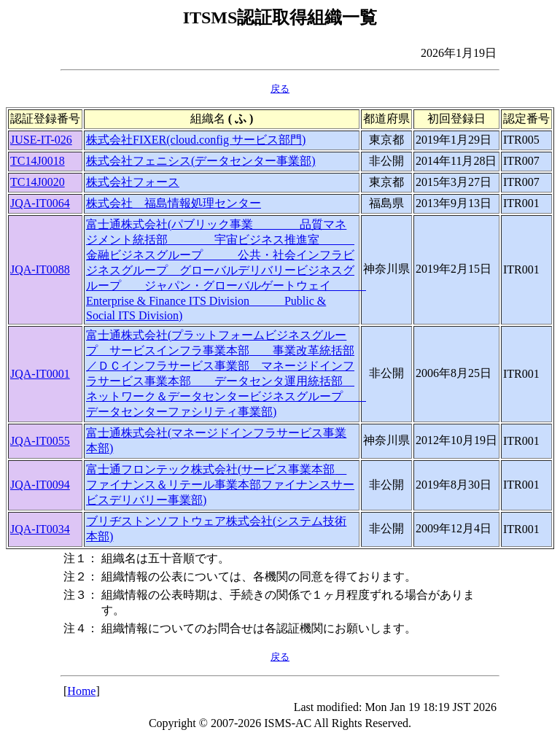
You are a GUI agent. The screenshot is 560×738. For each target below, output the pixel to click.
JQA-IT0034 (40, 529)
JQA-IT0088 (40, 269)
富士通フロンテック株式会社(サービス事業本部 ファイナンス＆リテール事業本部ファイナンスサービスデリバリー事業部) (220, 485)
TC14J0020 (38, 182)
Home (81, 691)
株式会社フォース (133, 182)
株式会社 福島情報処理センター (174, 203)
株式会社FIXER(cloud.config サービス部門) (196, 140)
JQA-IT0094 (40, 485)
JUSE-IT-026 (41, 140)
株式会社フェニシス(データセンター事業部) (201, 161)
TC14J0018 (38, 161)
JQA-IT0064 (40, 203)
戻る (280, 89)
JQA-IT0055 (40, 441)
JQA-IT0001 (40, 374)
